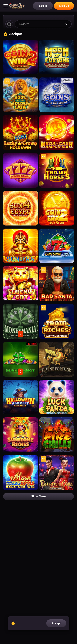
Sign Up (64, 6)
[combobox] (43, 24)
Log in (43, 6)
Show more (38, 496)
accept (56, 623)
